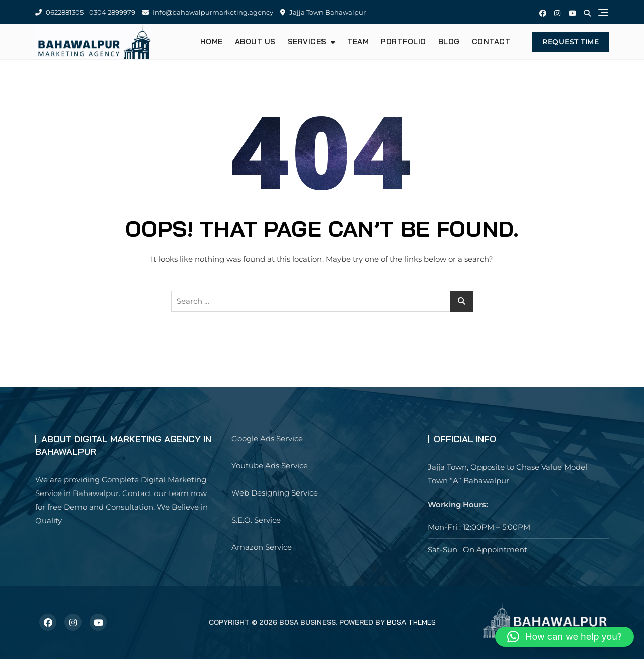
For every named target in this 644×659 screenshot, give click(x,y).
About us (255, 42)
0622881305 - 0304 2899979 (85, 12)
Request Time (571, 42)
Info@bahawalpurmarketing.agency (208, 12)
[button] (565, 637)
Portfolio (404, 42)
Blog (449, 42)
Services (307, 42)
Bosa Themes (411, 622)
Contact (491, 42)
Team (358, 42)
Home (212, 42)
